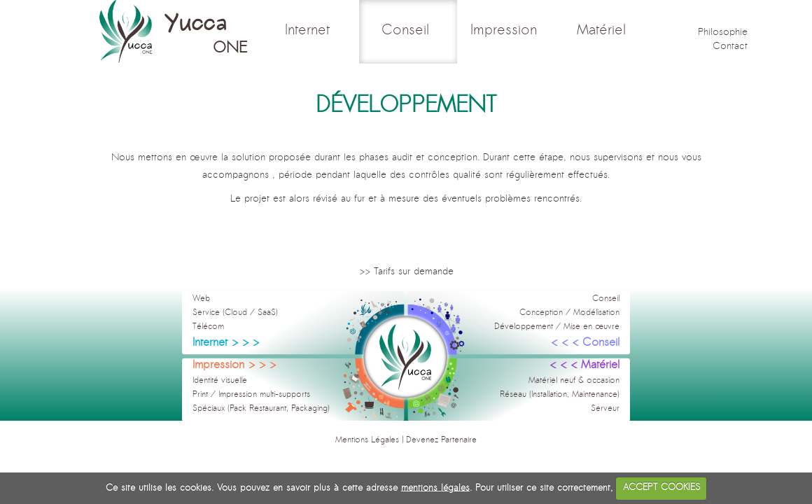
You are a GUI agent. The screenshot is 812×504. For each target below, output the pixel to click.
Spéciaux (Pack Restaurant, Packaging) (261, 409)
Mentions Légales (367, 440)
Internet (310, 31)
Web (201, 299)
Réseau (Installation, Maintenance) (560, 395)
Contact (730, 47)
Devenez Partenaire (441, 440)
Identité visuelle (220, 381)
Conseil (408, 31)
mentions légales (435, 488)
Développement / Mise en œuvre (557, 327)
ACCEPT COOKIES (661, 488)
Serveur (605, 409)
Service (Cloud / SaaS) (235, 313)
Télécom (208, 327)
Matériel (604, 31)
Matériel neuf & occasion (574, 381)
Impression (506, 31)
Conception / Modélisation (569, 313)
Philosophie (723, 33)
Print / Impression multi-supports (251, 395)
